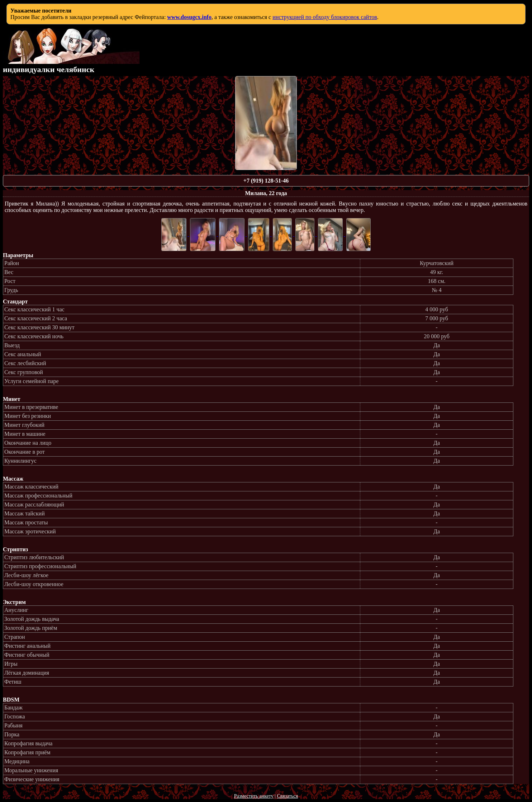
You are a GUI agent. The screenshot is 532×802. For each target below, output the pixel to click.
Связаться (287, 796)
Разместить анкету (254, 796)
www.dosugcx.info (189, 17)
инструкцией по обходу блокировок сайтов (325, 17)
